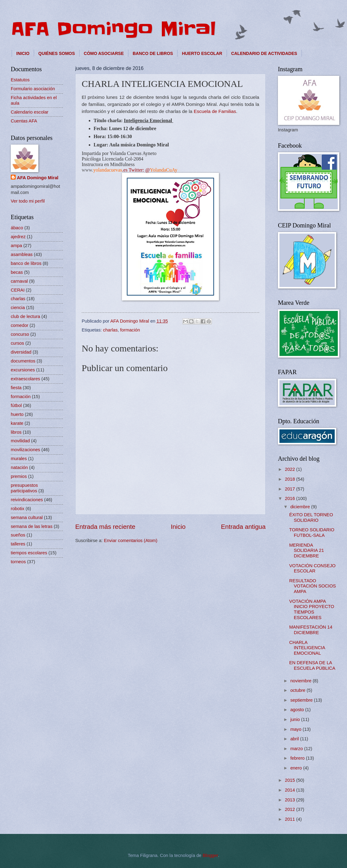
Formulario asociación (33, 89)
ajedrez (18, 237)
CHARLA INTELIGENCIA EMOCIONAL (307, 648)
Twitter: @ (139, 170)
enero (297, 768)
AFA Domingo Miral (113, 29)
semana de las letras (32, 526)
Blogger (210, 855)
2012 (291, 809)
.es (125, 170)
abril (295, 739)
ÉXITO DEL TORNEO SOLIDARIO (311, 517)
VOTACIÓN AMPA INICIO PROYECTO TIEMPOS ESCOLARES (312, 609)
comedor (19, 325)
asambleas (22, 254)
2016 (291, 498)
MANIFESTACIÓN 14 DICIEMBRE (311, 630)
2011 (291, 819)
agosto (298, 710)
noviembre (301, 681)
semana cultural (27, 517)
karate (17, 423)
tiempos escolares (29, 553)
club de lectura (25, 316)
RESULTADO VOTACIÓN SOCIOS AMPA (313, 586)
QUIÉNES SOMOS (57, 53)
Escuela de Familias (215, 111)
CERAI (18, 290)
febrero (298, 758)
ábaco (17, 228)
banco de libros (26, 263)
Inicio (178, 527)
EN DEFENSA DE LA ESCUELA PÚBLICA (312, 665)
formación (130, 330)
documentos (23, 361)
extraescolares (25, 379)
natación (19, 467)
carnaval (19, 281)
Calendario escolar (30, 112)
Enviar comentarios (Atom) (131, 541)
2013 (291, 800)
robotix (18, 509)
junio (296, 719)
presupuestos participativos (24, 488)
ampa (16, 246)
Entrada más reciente (105, 527)
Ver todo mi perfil (28, 201)
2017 (291, 489)
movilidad (20, 441)
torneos (18, 562)
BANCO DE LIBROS (153, 53)
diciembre (301, 507)
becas (17, 272)
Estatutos (20, 80)
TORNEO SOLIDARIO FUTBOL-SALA (312, 533)
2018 (291, 479)
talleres (18, 544)
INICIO (23, 53)
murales (19, 459)
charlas (110, 330)
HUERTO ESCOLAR (202, 53)
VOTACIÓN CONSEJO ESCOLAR (312, 568)
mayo (296, 729)
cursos (17, 343)
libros (16, 432)
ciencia (18, 308)
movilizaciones (25, 450)
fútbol (16, 405)
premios (19, 476)
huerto (17, 414)
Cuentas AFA (24, 121)
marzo (297, 749)
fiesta (16, 388)
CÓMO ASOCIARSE (104, 53)
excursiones (23, 370)
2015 (291, 780)
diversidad (21, 352)
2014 (291, 790)
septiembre (302, 700)
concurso (20, 334)
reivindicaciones (27, 500)
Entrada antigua (243, 527)
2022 (291, 469)
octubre (298, 690)
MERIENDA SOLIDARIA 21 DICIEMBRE (307, 550)
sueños (18, 535)
